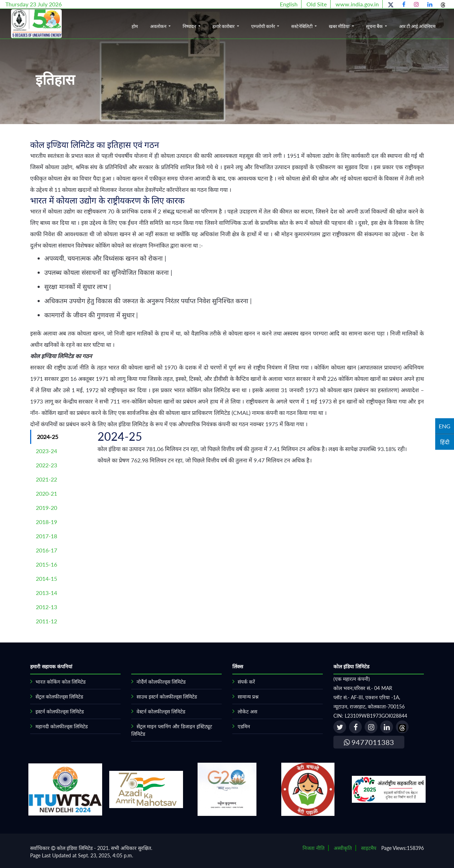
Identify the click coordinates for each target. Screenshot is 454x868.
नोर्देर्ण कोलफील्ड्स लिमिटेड (161, 682)
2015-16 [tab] (46, 564)
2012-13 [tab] (46, 607)
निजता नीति (314, 848)
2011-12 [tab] (46, 621)
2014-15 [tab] (46, 578)
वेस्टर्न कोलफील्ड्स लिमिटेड (161, 711)
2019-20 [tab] (46, 508)
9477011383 (369, 742)
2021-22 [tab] (46, 479)
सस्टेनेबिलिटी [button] (302, 26)
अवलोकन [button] (159, 26)
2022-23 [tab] (46, 465)
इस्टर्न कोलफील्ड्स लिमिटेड (60, 711)
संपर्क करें (246, 682)
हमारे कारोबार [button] (224, 26)
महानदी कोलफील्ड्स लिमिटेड (62, 726)
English (289, 4)
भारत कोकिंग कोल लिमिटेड (60, 682)
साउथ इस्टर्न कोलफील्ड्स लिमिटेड (167, 697)
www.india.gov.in (357, 4)
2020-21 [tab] (46, 493)
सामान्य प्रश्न (248, 697)
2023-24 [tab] (46, 451)
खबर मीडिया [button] (340, 26)
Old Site (317, 4)
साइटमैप (369, 848)
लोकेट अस (247, 711)
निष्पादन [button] (190, 26)
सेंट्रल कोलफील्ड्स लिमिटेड (59, 697)
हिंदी (445, 442)
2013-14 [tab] (46, 593)
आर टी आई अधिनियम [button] (417, 26)
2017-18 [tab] (46, 536)
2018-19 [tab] (46, 522)
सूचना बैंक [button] (375, 26)
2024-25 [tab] (48, 437)
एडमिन (244, 726)
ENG (445, 426)
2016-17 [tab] (46, 550)
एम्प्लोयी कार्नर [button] (264, 26)
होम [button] (135, 26)
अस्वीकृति (343, 848)
